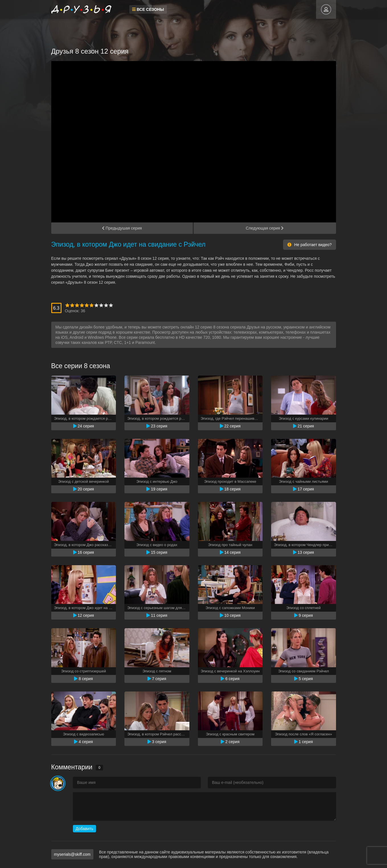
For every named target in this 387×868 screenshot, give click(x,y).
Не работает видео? (309, 245)
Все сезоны (147, 9)
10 (111, 305)
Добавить (85, 829)
